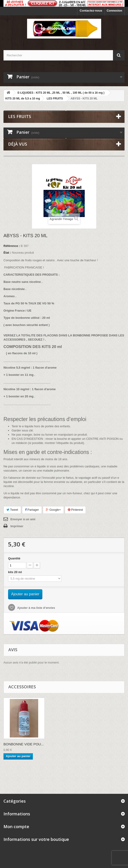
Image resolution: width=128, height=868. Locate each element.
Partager (32, 510)
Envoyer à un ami (23, 519)
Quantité (14, 558)
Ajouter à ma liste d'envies (36, 608)
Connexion (114, 11)
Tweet (12, 510)
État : (7, 253)
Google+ (53, 510)
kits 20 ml (16, 572)
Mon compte (16, 827)
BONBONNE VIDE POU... (24, 744)
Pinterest (75, 510)
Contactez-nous (91, 11)
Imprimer (17, 526)
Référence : (12, 246)
